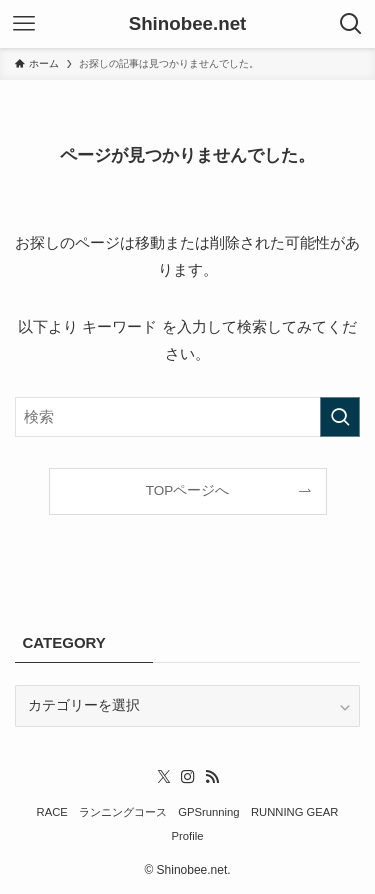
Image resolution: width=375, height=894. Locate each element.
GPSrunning (208, 812)
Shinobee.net (188, 24)
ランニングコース (123, 812)
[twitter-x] (164, 777)
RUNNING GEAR (295, 812)
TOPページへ (188, 490)
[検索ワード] (187, 417)
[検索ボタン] (351, 24)
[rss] (212, 777)
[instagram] (188, 777)
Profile (188, 836)
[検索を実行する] (340, 417)
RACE (52, 812)
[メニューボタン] (24, 24)
